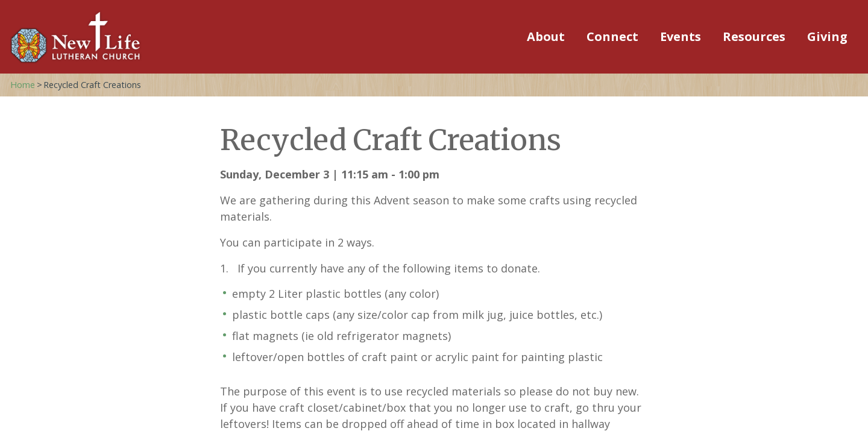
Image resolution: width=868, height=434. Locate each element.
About (546, 36)
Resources (754, 36)
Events (681, 36)
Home (23, 85)
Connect (612, 36)
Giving (827, 36)
